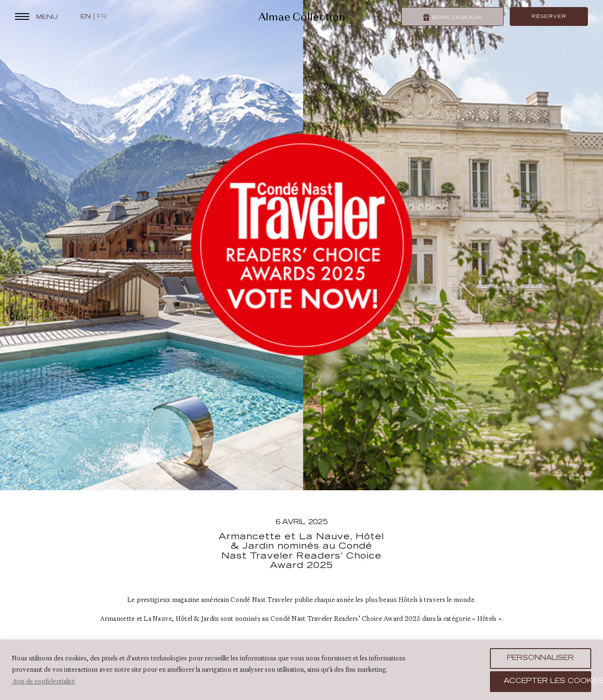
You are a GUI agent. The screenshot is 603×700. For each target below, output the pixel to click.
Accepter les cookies (547, 682)
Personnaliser (540, 659)
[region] (301, 670)
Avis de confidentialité (44, 681)
